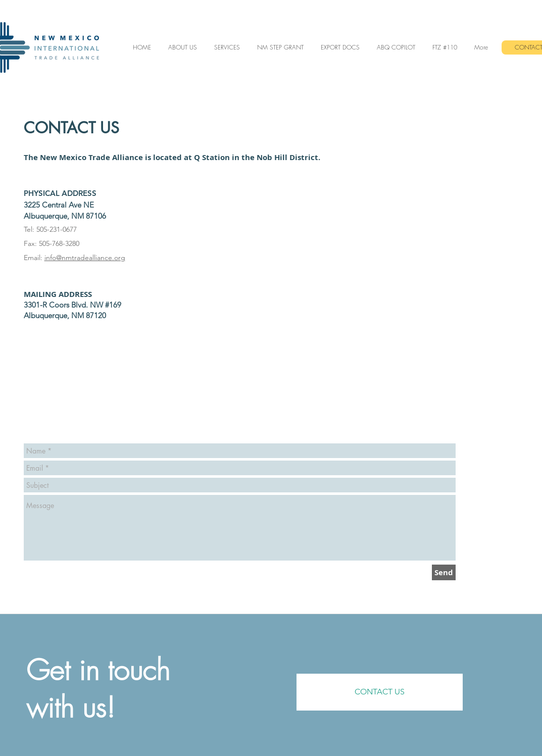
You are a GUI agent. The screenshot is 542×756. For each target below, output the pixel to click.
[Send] (444, 572)
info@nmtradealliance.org (85, 258)
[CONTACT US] (380, 692)
